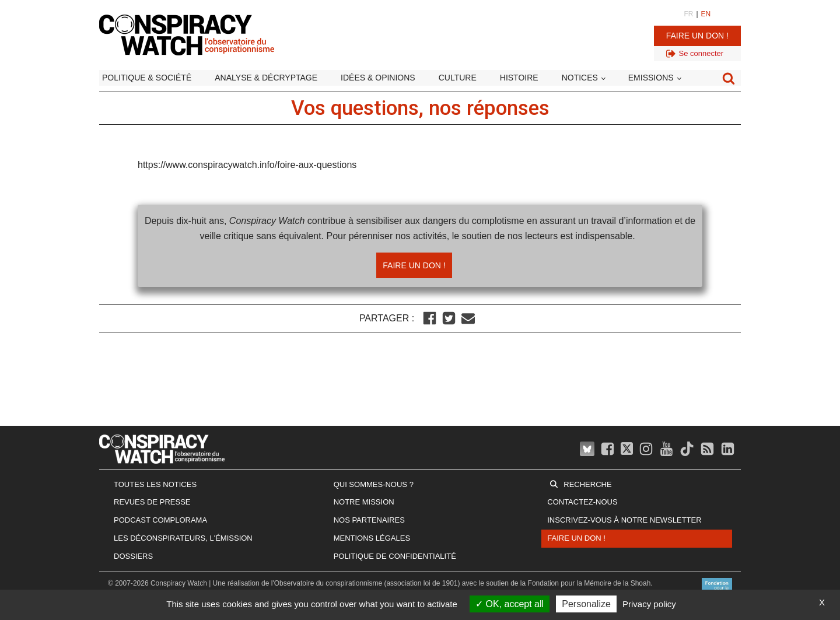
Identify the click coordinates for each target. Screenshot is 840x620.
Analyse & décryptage (266, 78)
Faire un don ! (697, 36)
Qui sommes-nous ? (374, 484)
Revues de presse (152, 502)
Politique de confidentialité (395, 556)
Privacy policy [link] (649, 604)
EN (706, 14)
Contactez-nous (582, 502)
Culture (458, 78)
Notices (580, 78)
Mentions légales (372, 538)
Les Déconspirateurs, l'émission (183, 538)
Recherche (587, 484)
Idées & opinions (378, 78)
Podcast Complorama (160, 520)
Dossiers (133, 556)
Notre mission (364, 502)
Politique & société (147, 78)
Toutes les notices (155, 484)
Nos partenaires (369, 520)
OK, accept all (510, 604)
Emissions (651, 78)
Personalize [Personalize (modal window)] (586, 604)
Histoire (519, 78)
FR (688, 14)
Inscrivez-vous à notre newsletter (624, 520)
